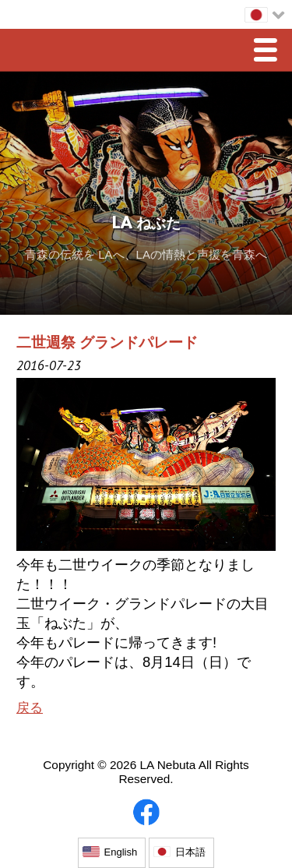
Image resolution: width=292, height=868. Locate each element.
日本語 (190, 852)
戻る (30, 708)
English (121, 852)
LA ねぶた (146, 224)
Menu (269, 52)
